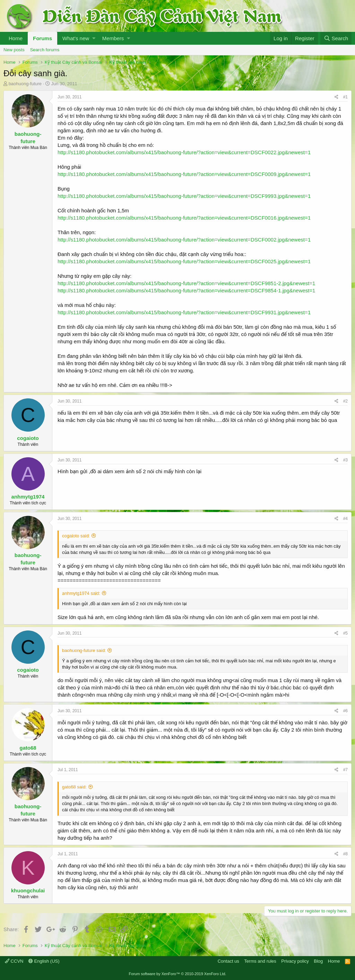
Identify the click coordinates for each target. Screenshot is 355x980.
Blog (318, 961)
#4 (345, 519)
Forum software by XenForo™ (178, 974)
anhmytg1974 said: (81, 593)
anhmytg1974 (28, 497)
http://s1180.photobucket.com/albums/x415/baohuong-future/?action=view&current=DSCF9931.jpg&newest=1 (184, 312)
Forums (42, 38)
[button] (94, 38)
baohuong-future (25, 84)
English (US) (44, 961)
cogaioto (28, 438)
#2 (345, 401)
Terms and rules (260, 961)
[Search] (336, 38)
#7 (345, 770)
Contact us (228, 961)
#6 (345, 711)
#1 (345, 97)
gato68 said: (74, 787)
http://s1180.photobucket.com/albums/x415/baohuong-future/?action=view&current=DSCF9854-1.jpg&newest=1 (186, 290)
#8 (345, 854)
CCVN (14, 961)
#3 (345, 460)
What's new (76, 38)
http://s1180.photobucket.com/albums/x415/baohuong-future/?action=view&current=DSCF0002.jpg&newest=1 (184, 240)
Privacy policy (295, 961)
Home (16, 38)
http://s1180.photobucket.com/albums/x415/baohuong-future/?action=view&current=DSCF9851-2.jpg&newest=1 (186, 283)
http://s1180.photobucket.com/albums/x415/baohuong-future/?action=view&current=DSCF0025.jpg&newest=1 (184, 261)
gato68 (28, 748)
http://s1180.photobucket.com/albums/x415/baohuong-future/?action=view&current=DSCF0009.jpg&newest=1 (184, 174)
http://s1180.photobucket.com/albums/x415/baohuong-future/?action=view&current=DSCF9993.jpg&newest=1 (184, 196)
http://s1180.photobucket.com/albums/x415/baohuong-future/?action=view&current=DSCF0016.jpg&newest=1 (184, 218)
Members (113, 38)
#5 (345, 633)
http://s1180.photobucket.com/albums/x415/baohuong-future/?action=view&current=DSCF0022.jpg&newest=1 (184, 152)
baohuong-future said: (84, 650)
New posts (14, 50)
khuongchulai (28, 890)
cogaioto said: (76, 536)
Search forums (45, 50)
